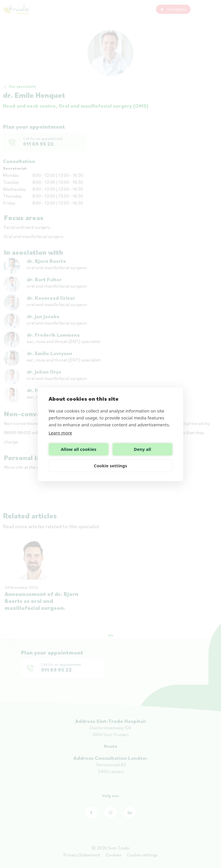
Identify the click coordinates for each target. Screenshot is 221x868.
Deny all (142, 449)
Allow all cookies (79, 449)
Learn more (60, 433)
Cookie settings (110, 466)
